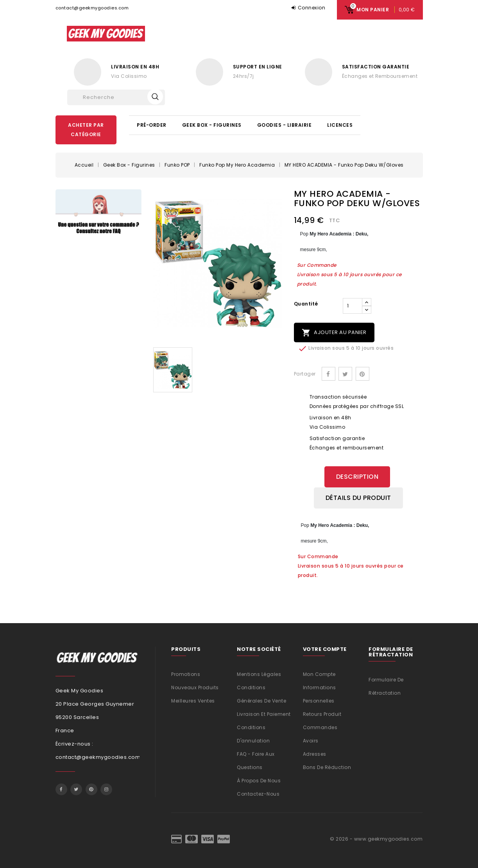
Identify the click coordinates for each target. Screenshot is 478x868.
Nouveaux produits (195, 687)
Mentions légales (259, 674)
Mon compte (319, 674)
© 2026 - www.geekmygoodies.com (376, 838)
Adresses (315, 754)
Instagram (106, 789)
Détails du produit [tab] (358, 498)
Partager (329, 374)
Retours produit (322, 714)
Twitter (76, 789)
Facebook (61, 789)
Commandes (320, 727)
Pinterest (363, 374)
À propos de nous (259, 780)
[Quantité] (353, 306)
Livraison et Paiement (264, 714)
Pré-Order (152, 125)
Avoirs (311, 740)
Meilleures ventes (193, 700)
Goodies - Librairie (285, 125)
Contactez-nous (258, 793)
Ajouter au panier (334, 333)
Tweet (345, 374)
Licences (340, 125)
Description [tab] (357, 477)
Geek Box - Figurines (212, 125)
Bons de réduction (327, 767)
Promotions (186, 674)
